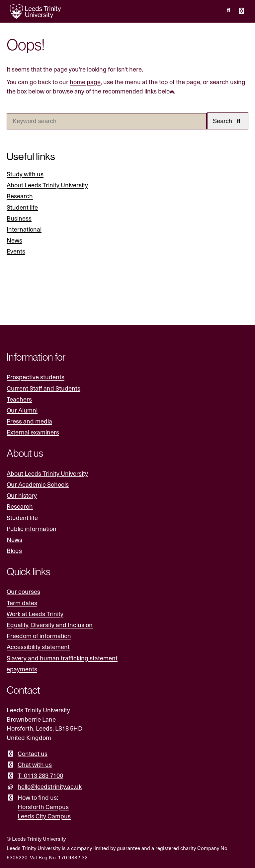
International (24, 229)
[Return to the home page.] (36, 11)
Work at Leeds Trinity (35, 614)
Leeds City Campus (44, 816)
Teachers (19, 399)
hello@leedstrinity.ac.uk (50, 786)
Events (16, 251)
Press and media (29, 421)
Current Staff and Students (43, 388)
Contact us (33, 753)
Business (19, 218)
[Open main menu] (242, 11)
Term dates (22, 603)
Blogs (14, 550)
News (14, 240)
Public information (32, 528)
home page (85, 82)
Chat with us (35, 764)
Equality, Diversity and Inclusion (50, 625)
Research (20, 196)
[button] (228, 121)
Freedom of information (39, 636)
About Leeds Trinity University (47, 185)
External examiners (33, 432)
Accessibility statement (38, 647)
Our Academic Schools (38, 484)
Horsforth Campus (43, 807)
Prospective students (36, 377)
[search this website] (229, 10)
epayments (22, 669)
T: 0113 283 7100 (40, 775)
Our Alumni (22, 410)
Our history (22, 495)
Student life (22, 207)
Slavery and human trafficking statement (62, 658)
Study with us (25, 174)
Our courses (23, 591)
